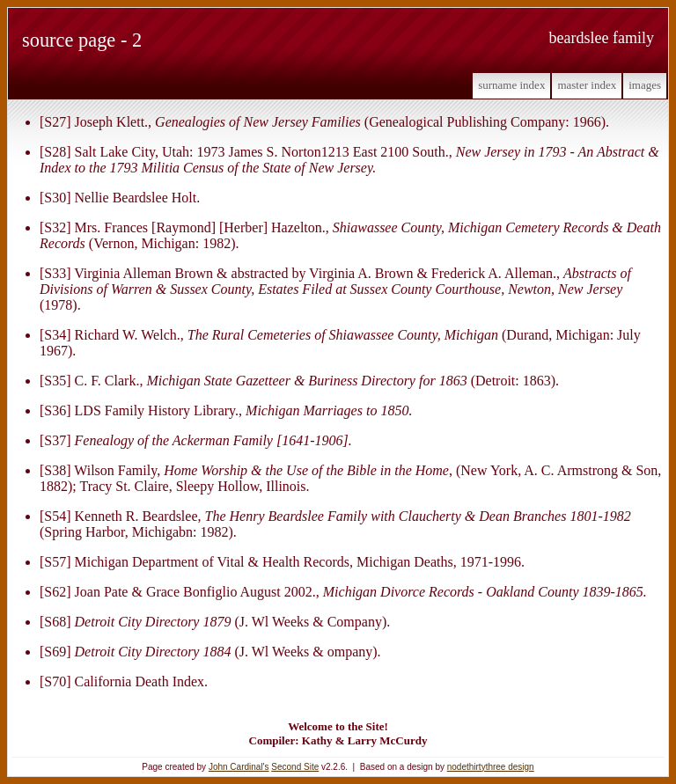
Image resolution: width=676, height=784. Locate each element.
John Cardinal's (239, 767)
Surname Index (511, 85)
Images (645, 85)
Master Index (587, 85)
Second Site (295, 767)
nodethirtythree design (491, 767)
